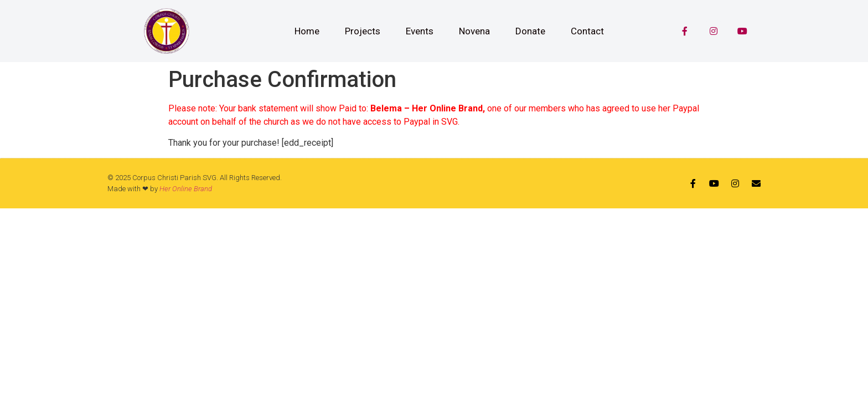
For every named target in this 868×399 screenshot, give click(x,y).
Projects (363, 31)
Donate (530, 31)
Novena (474, 31)
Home (307, 31)
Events (420, 31)
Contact (587, 31)
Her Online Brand (186, 189)
